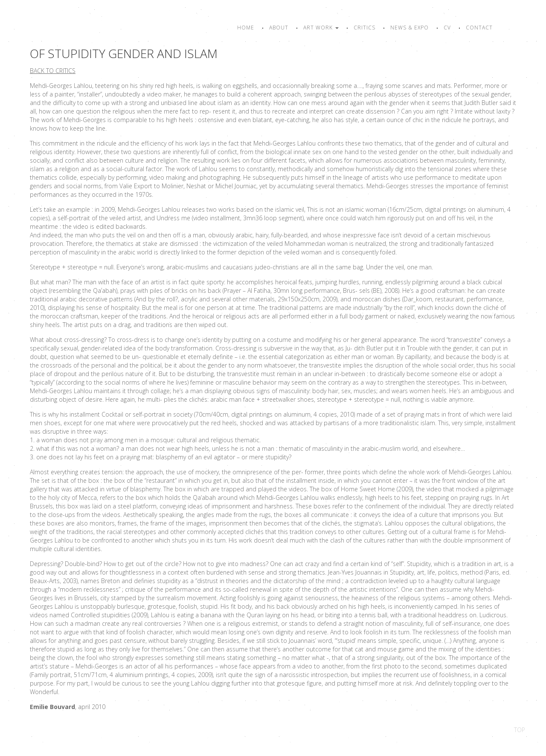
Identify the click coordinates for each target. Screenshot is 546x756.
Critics (364, 28)
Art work (321, 28)
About (279, 28)
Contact (479, 28)
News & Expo (409, 28)
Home (246, 28)
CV (447, 28)
